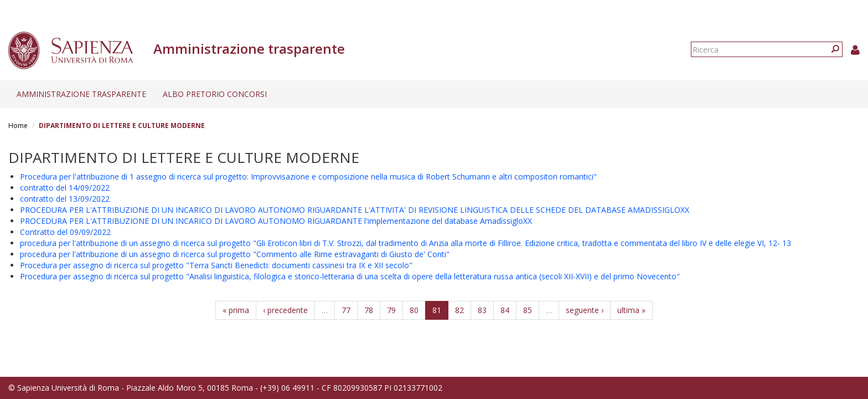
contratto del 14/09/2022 (65, 188)
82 (459, 310)
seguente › (585, 310)
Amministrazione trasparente (81, 94)
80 (414, 310)
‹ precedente (285, 310)
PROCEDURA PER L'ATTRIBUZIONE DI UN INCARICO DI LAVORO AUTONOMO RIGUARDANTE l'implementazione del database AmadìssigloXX (276, 221)
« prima (236, 310)
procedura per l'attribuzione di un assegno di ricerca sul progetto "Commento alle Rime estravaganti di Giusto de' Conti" (235, 254)
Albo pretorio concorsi (215, 94)
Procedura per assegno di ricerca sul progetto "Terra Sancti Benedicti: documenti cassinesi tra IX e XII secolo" (216, 265)
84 (505, 310)
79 (391, 310)
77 (346, 310)
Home (18, 126)
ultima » (631, 310)
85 (528, 310)
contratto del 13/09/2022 (65, 199)
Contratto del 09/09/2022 (65, 232)
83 (482, 310)
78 (369, 310)
